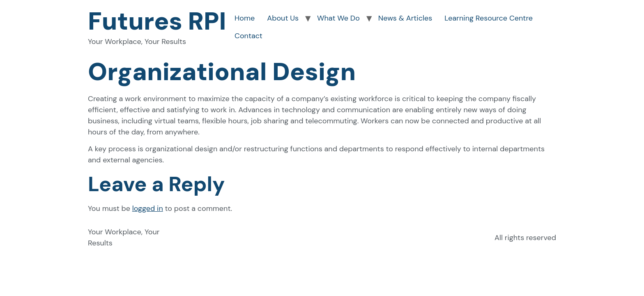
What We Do (338, 18)
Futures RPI (157, 21)
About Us (283, 18)
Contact (248, 36)
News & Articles (405, 18)
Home (245, 18)
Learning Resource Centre (489, 18)
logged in (148, 208)
